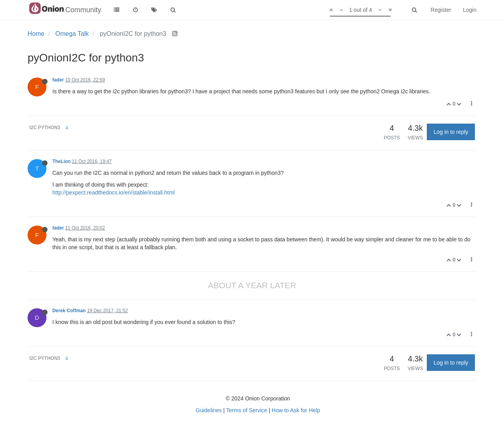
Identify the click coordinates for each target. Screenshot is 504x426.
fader (58, 80)
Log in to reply (451, 132)
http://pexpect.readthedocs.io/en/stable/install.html (114, 193)
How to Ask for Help (296, 410)
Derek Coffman (69, 311)
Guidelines (209, 410)
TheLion (61, 161)
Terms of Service (246, 410)
